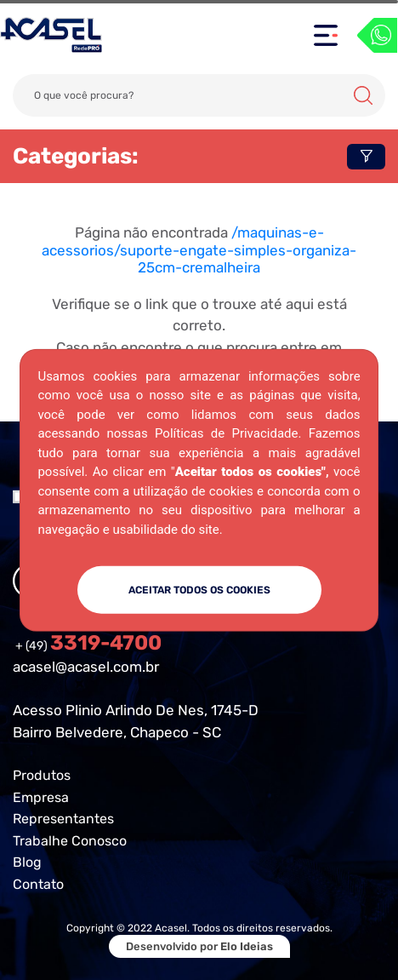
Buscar (363, 95)
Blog (27, 862)
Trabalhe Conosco (70, 841)
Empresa (41, 797)
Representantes (63, 819)
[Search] (199, 95)
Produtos (42, 775)
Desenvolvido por (199, 946)
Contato (38, 884)
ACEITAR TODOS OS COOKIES (199, 590)
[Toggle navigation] (326, 35)
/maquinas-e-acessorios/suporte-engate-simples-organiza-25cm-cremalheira (199, 250)
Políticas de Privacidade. (228, 433)
